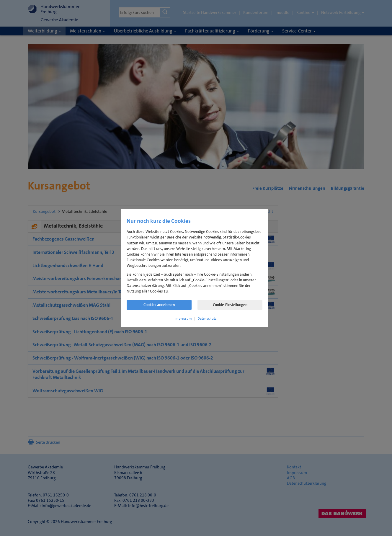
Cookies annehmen (159, 305)
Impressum (183, 318)
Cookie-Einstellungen (230, 305)
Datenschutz (207, 318)
